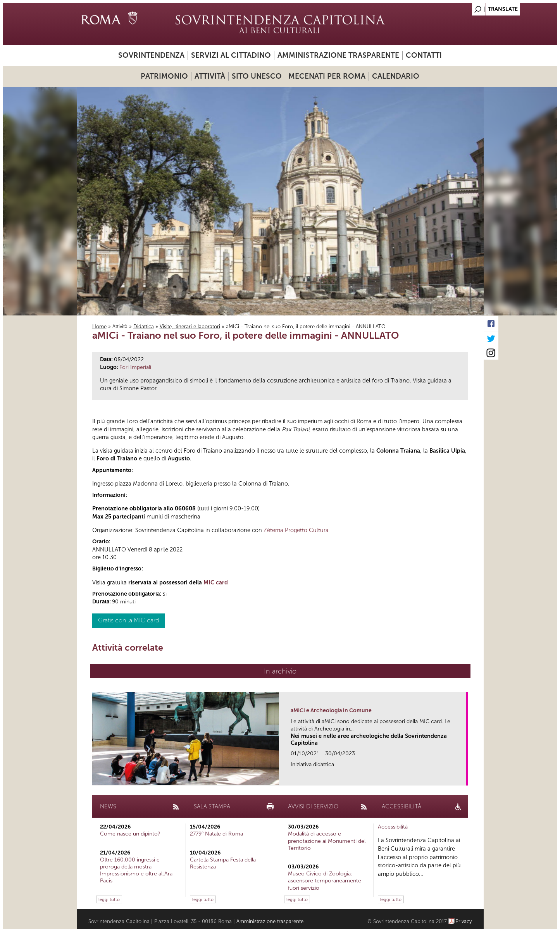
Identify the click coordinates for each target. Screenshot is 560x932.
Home (99, 326)
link (463, 777)
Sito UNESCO (257, 76)
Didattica (144, 326)
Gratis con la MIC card (128, 620)
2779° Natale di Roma (216, 834)
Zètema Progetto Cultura (296, 530)
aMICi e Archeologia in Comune (331, 711)
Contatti (424, 55)
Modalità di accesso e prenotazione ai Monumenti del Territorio (327, 841)
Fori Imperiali (135, 367)
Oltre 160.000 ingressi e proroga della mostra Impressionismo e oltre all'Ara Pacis (136, 870)
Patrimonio (164, 76)
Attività (210, 76)
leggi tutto (109, 899)
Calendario (396, 76)
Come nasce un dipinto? (130, 834)
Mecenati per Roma (327, 76)
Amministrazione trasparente (338, 55)
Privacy (464, 921)
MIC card (216, 582)
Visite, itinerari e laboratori (190, 326)
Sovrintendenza (151, 55)
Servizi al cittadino (231, 55)
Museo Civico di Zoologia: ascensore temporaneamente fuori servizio (325, 881)
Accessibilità (393, 827)
